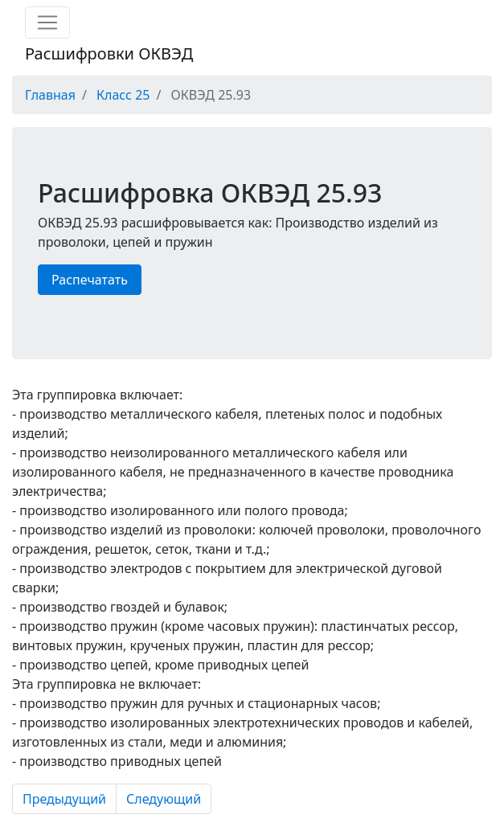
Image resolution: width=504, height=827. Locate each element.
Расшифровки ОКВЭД (109, 53)
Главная (50, 95)
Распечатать (90, 280)
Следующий (164, 799)
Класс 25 (123, 95)
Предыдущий (64, 799)
